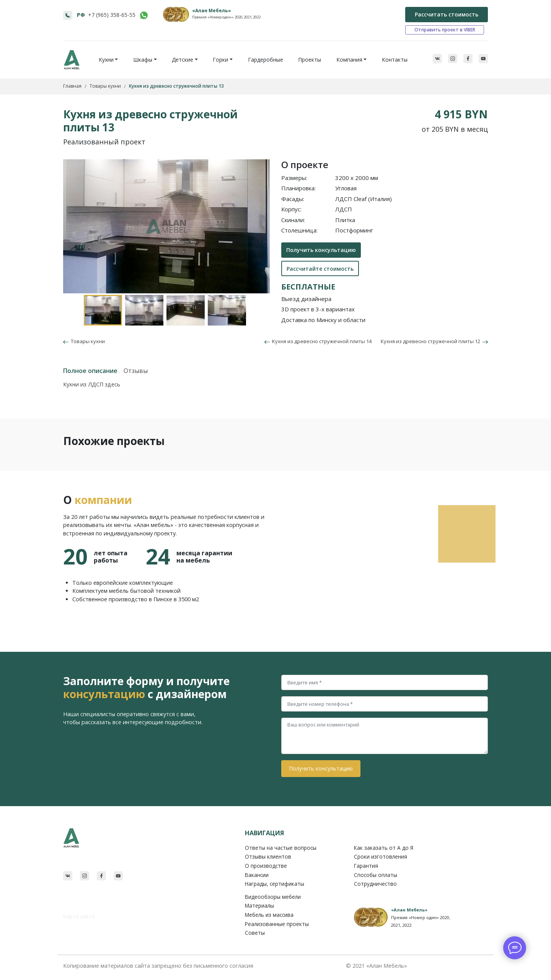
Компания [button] (349, 60)
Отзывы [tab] (136, 371)
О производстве (266, 866)
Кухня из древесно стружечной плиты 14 (318, 341)
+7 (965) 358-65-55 (112, 15)
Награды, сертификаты (275, 884)
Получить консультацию (321, 250)
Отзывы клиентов (268, 856)
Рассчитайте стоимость (320, 269)
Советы (255, 933)
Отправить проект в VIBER (445, 30)
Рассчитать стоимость (447, 14)
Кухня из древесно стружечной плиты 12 (434, 341)
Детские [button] (183, 60)
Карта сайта (79, 916)
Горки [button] (220, 60)
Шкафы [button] (143, 60)
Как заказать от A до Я (384, 848)
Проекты (310, 60)
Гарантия (366, 866)
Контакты (395, 60)
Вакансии (257, 875)
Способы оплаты (376, 875)
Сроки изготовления (381, 856)
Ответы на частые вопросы (281, 848)
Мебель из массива (269, 915)
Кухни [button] (106, 60)
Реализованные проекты (277, 924)
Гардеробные (266, 60)
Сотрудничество (375, 884)
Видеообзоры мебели (273, 897)
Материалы (259, 906)
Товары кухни (87, 341)
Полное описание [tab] (90, 371)
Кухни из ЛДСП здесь (92, 384)
